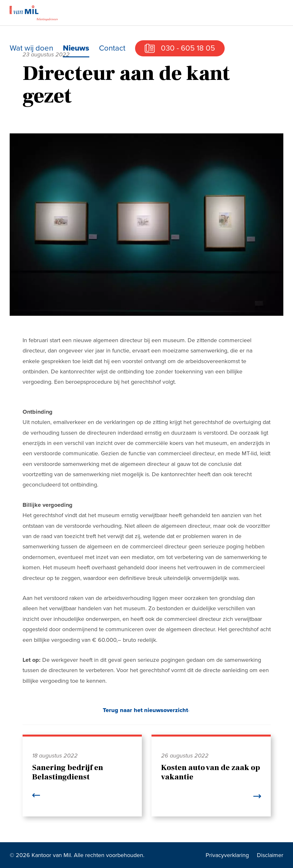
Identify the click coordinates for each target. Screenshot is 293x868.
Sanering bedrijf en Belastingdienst (68, 772)
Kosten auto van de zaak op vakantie (211, 772)
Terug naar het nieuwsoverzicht (145, 710)
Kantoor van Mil (34, 13)
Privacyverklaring (227, 855)
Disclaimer (270, 855)
